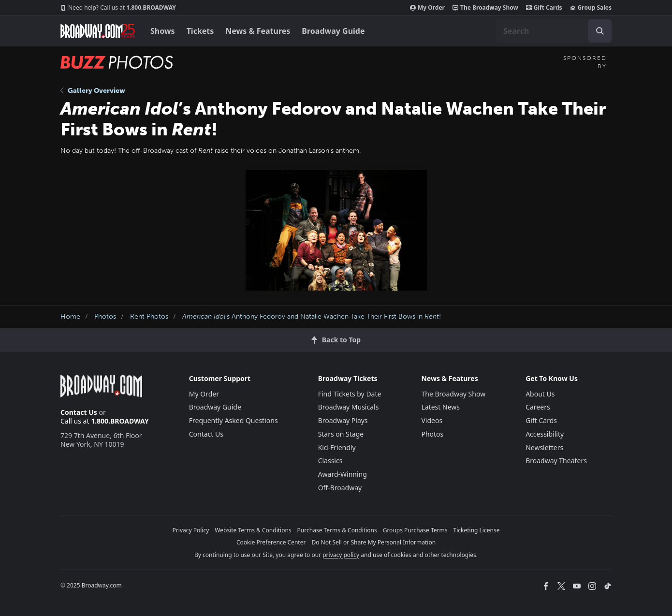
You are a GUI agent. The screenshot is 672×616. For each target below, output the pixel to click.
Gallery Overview (93, 91)
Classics (330, 461)
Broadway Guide (333, 31)
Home (70, 316)
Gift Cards (544, 8)
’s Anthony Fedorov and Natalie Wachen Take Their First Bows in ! (312, 316)
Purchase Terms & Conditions (337, 530)
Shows (163, 31)
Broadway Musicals (349, 407)
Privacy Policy (191, 530)
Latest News (440, 407)
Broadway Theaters (556, 461)
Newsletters (544, 447)
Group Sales (591, 8)
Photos (105, 316)
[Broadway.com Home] (98, 31)
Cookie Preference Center (271, 542)
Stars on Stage (341, 434)
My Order (427, 8)
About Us (540, 394)
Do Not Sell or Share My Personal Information (373, 542)
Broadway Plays (343, 420)
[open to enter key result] (600, 31)
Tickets (200, 31)
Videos (432, 420)
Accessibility (545, 434)
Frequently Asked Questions (234, 420)
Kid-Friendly (337, 447)
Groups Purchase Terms (415, 530)
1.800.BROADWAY (118, 8)
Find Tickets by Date (350, 394)
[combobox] (554, 31)
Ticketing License (477, 530)
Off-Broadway (340, 488)
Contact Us (79, 412)
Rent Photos (149, 316)
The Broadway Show (485, 8)
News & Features (258, 31)
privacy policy (341, 555)
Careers (538, 407)
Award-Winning (343, 474)
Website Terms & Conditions (253, 530)
